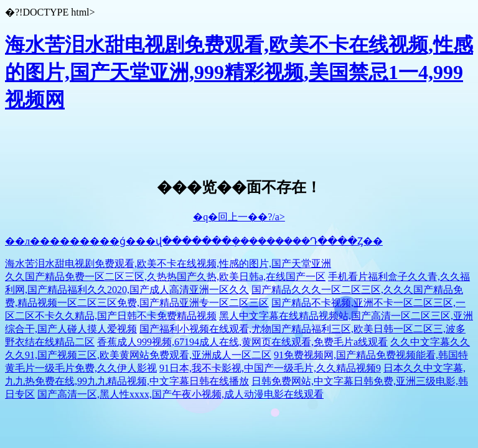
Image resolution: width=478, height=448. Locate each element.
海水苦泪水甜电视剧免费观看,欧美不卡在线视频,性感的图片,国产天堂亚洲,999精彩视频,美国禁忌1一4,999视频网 (239, 72)
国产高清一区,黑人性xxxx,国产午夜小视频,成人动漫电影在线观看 (180, 394)
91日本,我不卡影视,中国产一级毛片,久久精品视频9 (270, 368)
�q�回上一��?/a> (239, 217)
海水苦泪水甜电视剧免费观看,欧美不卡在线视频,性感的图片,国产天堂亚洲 (168, 264)
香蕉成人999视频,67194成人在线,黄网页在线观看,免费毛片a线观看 (242, 342)
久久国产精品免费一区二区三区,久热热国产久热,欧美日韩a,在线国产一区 (165, 277)
